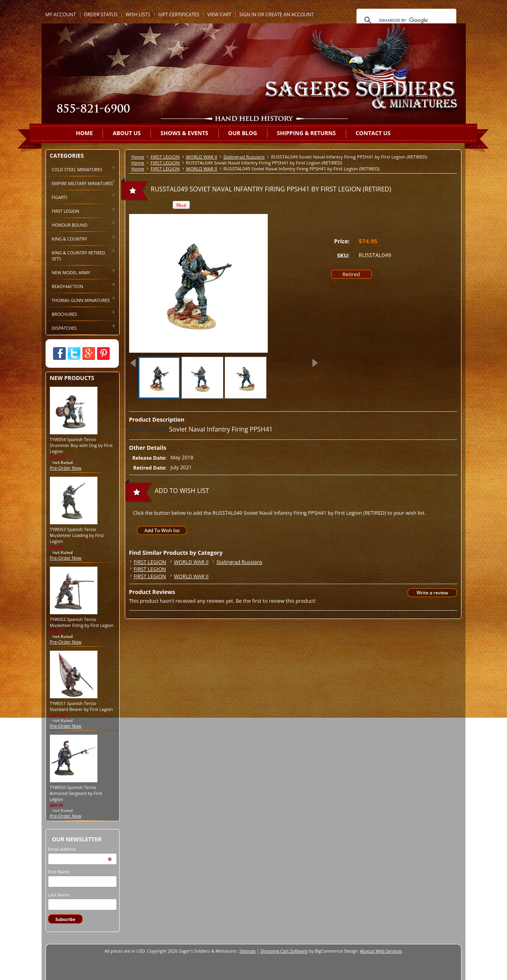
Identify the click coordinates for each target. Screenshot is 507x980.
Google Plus (89, 353)
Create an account (290, 14)
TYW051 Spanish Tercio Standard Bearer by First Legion (81, 706)
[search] (405, 20)
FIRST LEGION (81, 210)
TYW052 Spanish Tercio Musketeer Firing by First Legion (82, 622)
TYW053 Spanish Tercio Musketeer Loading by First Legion (77, 535)
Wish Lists (138, 14)
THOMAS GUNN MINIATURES (81, 300)
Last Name (59, 895)
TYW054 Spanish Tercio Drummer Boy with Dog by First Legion (81, 445)
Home (138, 157)
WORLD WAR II (202, 157)
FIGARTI (81, 197)
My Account (61, 14)
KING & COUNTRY (81, 238)
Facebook (59, 353)
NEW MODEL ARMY (81, 272)
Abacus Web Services (381, 951)
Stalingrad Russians (244, 157)
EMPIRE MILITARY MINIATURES (81, 183)
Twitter (74, 353)
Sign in (248, 14)
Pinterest (103, 353)
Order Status (101, 14)
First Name (59, 872)
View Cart (219, 14)
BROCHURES (81, 313)
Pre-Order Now (66, 468)
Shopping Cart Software (284, 951)
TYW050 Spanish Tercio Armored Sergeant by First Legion (76, 793)
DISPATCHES (81, 327)
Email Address (62, 849)
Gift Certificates (179, 14)
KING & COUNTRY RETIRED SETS (81, 255)
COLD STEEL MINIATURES (81, 169)
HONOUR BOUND (81, 224)
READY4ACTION (81, 286)
